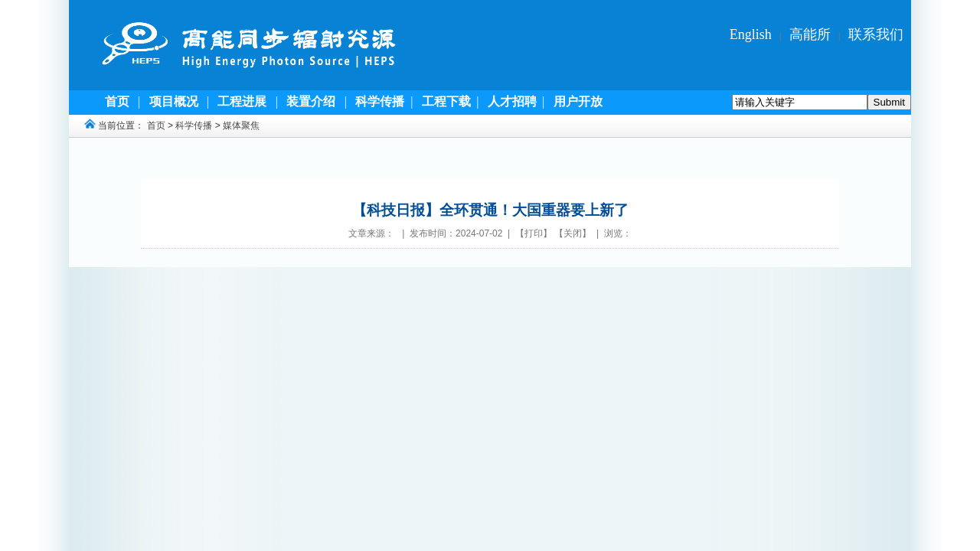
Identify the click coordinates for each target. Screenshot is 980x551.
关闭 (573, 233)
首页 (156, 126)
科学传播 (194, 126)
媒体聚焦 (241, 126)
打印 (534, 233)
